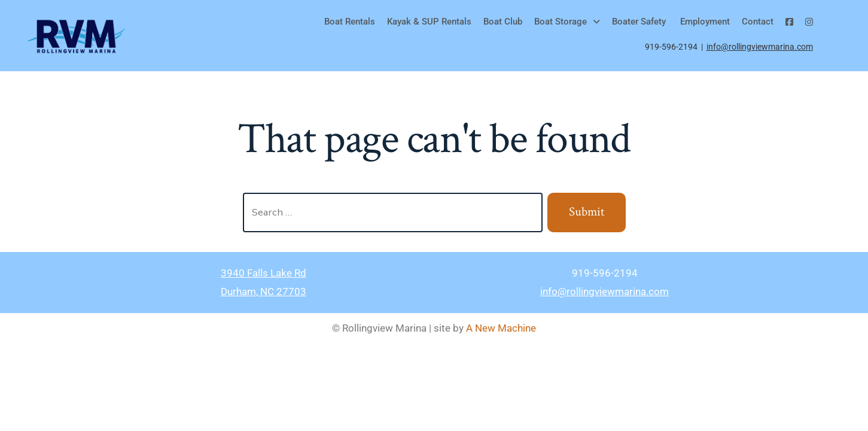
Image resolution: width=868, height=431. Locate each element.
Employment (704, 22)
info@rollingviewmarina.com (760, 47)
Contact (758, 22)
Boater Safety (639, 22)
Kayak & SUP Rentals (429, 22)
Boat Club (503, 22)
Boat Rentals (350, 22)
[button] (567, 22)
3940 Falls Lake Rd (264, 273)
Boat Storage (567, 22)
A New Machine (501, 328)
